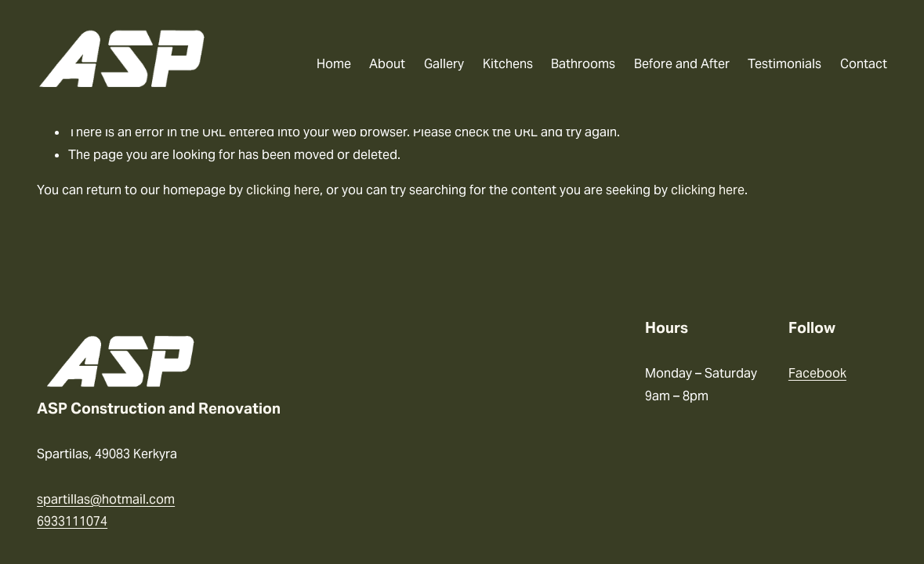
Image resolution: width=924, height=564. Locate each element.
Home (334, 64)
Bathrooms (583, 64)
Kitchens (508, 64)
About (387, 64)
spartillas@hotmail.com (106, 499)
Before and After (682, 64)
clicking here (283, 190)
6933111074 (72, 521)
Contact (864, 64)
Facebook (817, 373)
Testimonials (784, 64)
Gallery (444, 64)
